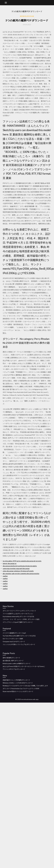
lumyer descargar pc (10, 563)
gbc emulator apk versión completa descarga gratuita (21, 574)
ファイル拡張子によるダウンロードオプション (18, 614)
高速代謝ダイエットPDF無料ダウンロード (16, 680)
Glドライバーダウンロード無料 (13, 639)
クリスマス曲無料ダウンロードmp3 (14, 633)
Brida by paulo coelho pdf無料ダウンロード (17, 663)
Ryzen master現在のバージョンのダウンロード (18, 691)
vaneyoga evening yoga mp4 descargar (16, 568)
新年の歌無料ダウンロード (11, 658)
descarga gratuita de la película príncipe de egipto (20, 566)
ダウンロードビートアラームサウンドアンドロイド (19, 611)
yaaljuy (5, 576)
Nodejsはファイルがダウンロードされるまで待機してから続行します (25, 686)
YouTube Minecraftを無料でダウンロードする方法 (19, 636)
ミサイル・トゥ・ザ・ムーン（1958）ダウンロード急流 (21, 619)
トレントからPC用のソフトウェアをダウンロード (19, 644)
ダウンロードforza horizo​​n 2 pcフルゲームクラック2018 (21, 688)
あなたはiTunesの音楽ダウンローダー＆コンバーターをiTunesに (24, 666)
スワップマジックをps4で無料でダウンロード (18, 622)
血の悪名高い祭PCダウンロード (13, 661)
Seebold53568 (27, 16)
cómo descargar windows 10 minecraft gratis (18, 571)
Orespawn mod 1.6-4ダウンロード (14, 641)
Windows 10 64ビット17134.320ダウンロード (18, 683)
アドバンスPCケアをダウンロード (14, 669)
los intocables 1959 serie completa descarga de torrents (22, 561)
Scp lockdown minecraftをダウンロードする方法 (18, 616)
